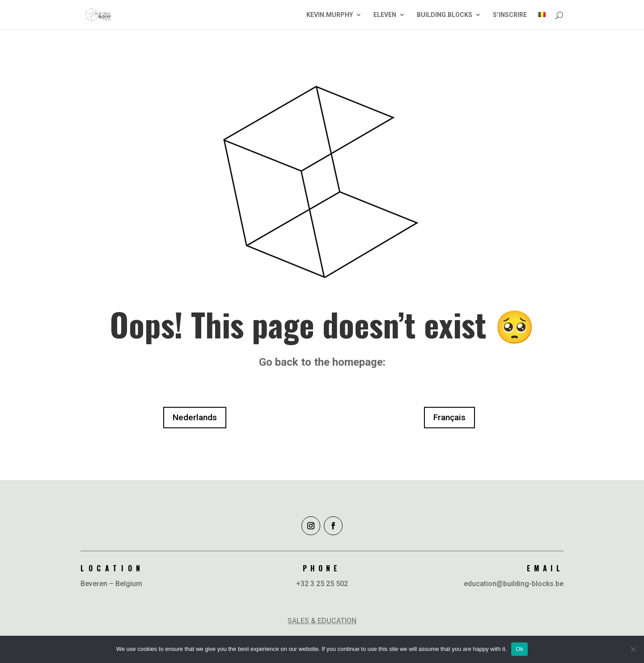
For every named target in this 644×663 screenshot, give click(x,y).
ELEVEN (385, 15)
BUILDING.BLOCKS (445, 15)
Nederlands (195, 417)
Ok (519, 649)
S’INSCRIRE (510, 15)
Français (449, 417)
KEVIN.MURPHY (330, 15)
